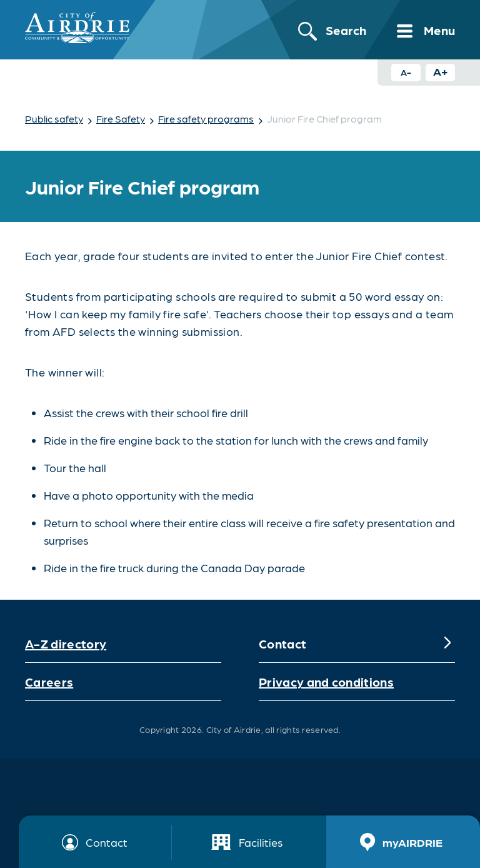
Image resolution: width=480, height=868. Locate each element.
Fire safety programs (206, 119)
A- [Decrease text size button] (406, 72)
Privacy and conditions (326, 682)
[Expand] (447, 643)
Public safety (54, 119)
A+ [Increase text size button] (441, 71)
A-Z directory (66, 643)
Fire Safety (121, 119)
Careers (49, 682)
